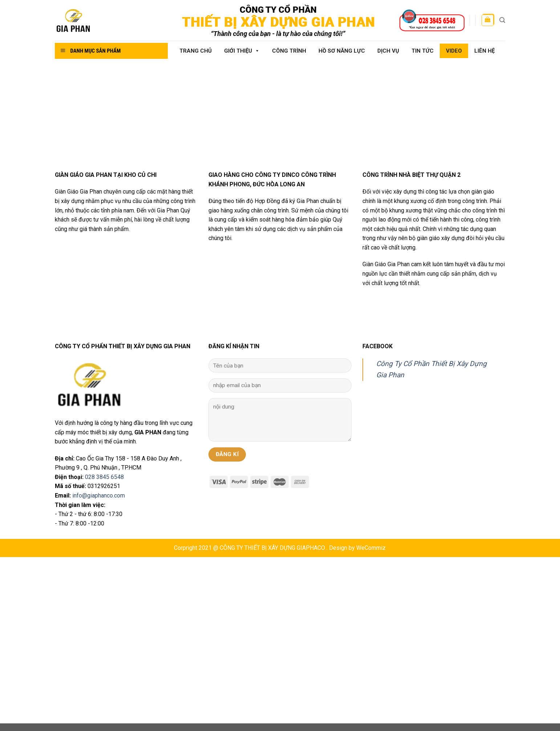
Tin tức (423, 51)
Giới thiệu (242, 51)
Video (454, 51)
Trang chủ (196, 51)
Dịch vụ (388, 51)
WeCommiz (371, 548)
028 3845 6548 (104, 477)
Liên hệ (484, 51)
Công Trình (289, 51)
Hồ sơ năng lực (342, 51)
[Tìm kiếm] (502, 20)
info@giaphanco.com (99, 496)
